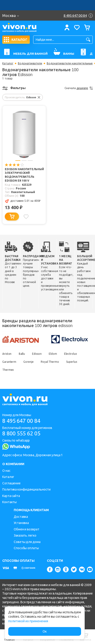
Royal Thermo (50, 362)
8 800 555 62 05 (23, 433)
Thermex (8, 370)
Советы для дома (27, 542)
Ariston (7, 354)
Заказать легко (25, 535)
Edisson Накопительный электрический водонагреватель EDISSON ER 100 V (24, 175)
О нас (6, 471)
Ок (45, 631)
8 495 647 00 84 (23, 421)
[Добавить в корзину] (12, 217)
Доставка (21, 517)
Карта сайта (11, 496)
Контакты (9, 502)
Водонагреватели (30, 63)
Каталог (8, 63)
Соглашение (11, 483)
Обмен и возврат (27, 529)
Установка (21, 523)
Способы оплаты (26, 548)
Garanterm (9, 362)
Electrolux (71, 354)
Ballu (22, 354)
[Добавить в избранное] (26, 217)
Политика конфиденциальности (26, 489)
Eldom (53, 354)
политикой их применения (28, 621)
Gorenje (29, 362)
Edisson (37, 354)
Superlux (72, 362)
